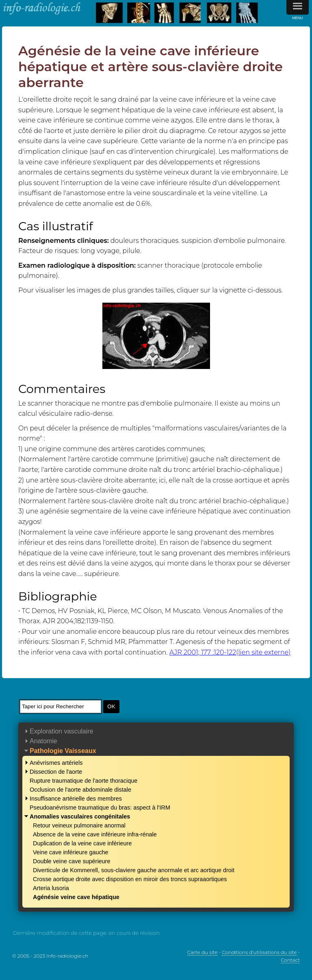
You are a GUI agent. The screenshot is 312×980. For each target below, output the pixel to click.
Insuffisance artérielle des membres (76, 799)
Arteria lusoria (51, 888)
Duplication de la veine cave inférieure (82, 843)
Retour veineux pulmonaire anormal (79, 825)
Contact (290, 960)
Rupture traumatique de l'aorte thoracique (83, 781)
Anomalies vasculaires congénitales (80, 816)
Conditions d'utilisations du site (259, 952)
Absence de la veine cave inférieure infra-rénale (95, 834)
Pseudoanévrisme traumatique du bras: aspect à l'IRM (100, 808)
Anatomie (43, 741)
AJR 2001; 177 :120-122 (230, 652)
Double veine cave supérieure (71, 861)
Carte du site (203, 952)
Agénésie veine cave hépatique (76, 897)
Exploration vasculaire (62, 731)
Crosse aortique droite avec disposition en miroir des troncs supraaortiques (130, 879)
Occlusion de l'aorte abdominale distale (80, 790)
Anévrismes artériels (56, 763)
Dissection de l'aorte (56, 772)
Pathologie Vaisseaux (63, 751)
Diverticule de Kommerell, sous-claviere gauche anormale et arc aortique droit (134, 870)
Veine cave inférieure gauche (71, 852)
